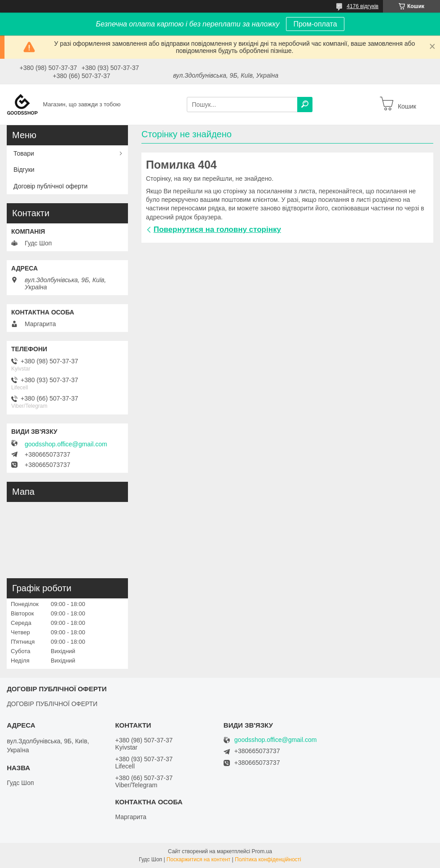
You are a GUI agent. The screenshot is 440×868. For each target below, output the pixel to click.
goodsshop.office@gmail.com (66, 444)
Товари (24, 153)
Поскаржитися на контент (198, 859)
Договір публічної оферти (51, 186)
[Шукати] (305, 105)
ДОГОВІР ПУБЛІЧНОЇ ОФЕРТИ (52, 704)
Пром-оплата (315, 24)
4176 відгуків (363, 6)
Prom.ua (262, 851)
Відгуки (24, 170)
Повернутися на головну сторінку (217, 229)
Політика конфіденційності (268, 859)
